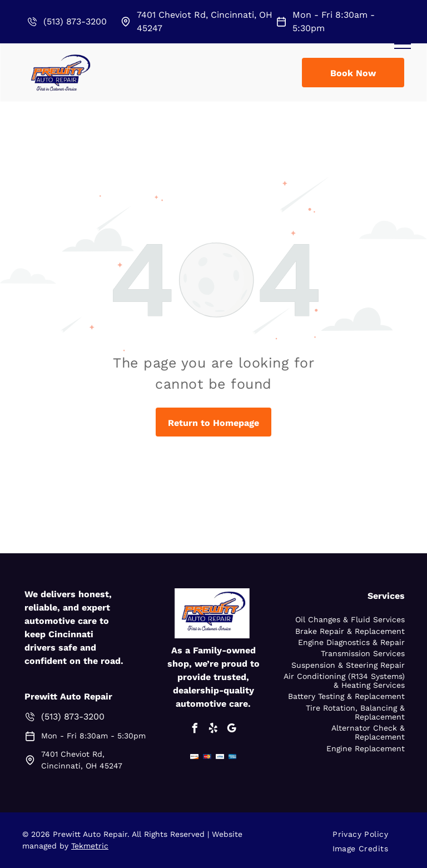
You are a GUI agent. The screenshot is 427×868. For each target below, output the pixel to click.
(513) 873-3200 (75, 21)
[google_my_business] (232, 730)
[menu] (403, 44)
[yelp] (213, 730)
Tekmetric (90, 846)
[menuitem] (364, 834)
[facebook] (195, 730)
